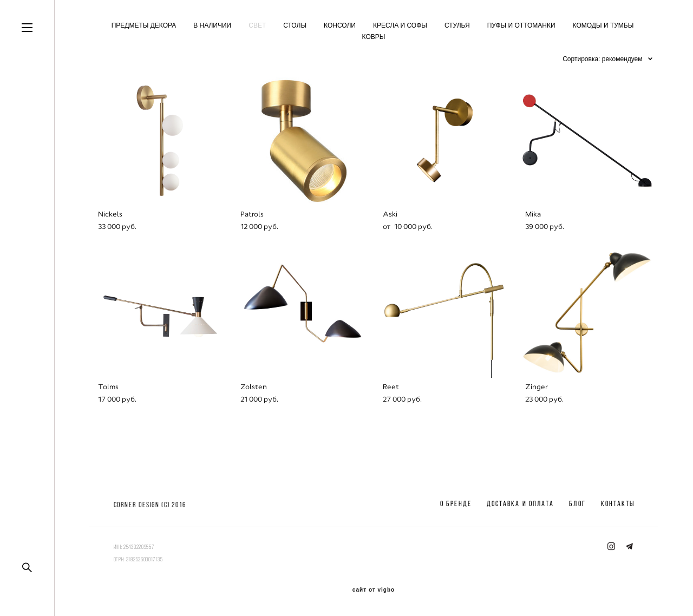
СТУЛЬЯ (457, 25)
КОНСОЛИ (340, 25)
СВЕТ (257, 25)
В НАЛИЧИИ (212, 25)
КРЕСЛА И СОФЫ (400, 25)
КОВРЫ (374, 37)
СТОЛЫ (295, 25)
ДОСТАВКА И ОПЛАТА (521, 504)
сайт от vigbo (374, 590)
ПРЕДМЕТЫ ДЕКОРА (144, 25)
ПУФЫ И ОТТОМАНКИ (521, 25)
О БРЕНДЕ (456, 504)
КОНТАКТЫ (618, 504)
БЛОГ (577, 504)
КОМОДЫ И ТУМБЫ (603, 25)
